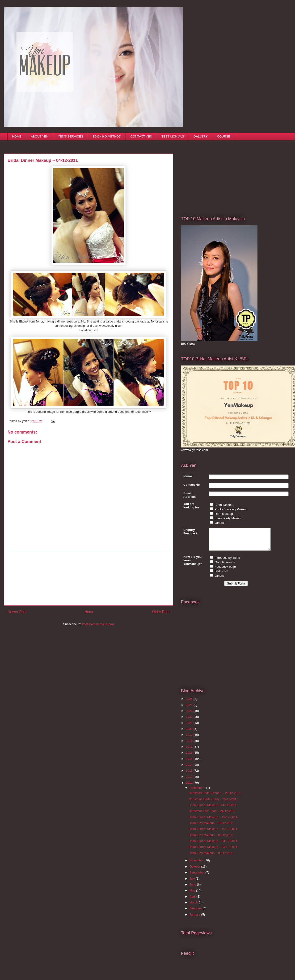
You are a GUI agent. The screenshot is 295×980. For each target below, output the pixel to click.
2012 (190, 781)
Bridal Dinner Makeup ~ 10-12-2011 (213, 833)
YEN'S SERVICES (70, 136)
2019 (190, 739)
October (195, 871)
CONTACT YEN (141, 136)
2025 (190, 703)
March (194, 907)
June (193, 889)
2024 (190, 709)
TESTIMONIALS (173, 136)
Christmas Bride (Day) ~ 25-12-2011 (213, 803)
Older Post (161, 612)
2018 (190, 745)
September (197, 877)
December (197, 792)
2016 (190, 757)
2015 (190, 763)
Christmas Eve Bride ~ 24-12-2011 (212, 815)
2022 (190, 721)
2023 (190, 715)
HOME (17, 136)
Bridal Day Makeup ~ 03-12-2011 (211, 857)
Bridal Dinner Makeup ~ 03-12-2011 (213, 851)
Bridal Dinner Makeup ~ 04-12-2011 (213, 845)
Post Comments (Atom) (98, 624)
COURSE (224, 136)
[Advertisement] (88, 578)
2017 (190, 751)
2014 (190, 769)
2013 (190, 775)
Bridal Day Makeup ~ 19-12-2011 (211, 827)
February (196, 913)
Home (89, 612)
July (193, 883)
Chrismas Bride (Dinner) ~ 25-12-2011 (215, 797)
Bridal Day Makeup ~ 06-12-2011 (211, 839)
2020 (190, 733)
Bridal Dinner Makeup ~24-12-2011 (213, 809)
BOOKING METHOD (107, 136)
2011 (190, 787)
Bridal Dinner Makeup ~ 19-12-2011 (213, 821)
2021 (190, 727)
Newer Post (17, 612)
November (197, 865)
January (195, 919)
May (193, 895)
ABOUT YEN (40, 136)
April (193, 901)
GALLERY (201, 136)
